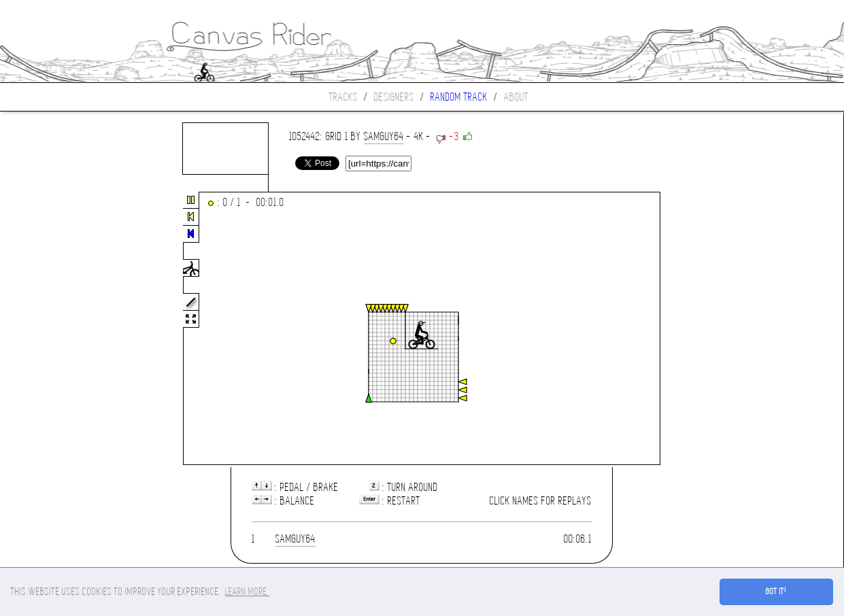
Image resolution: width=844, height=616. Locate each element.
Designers (394, 97)
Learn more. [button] (247, 592)
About (516, 97)
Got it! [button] (776, 592)
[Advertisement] (57, 329)
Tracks (343, 97)
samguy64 (384, 136)
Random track (459, 97)
